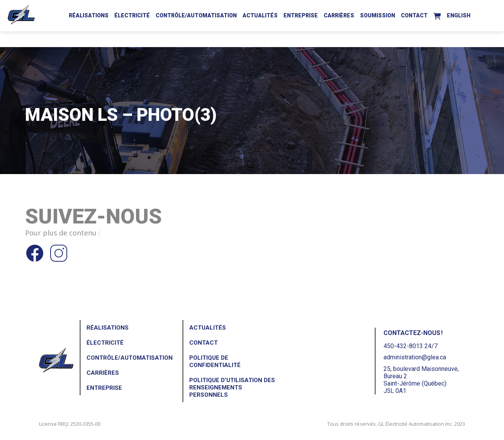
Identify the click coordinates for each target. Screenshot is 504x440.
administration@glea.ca (415, 357)
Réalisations (89, 15)
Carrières (339, 15)
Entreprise (301, 15)
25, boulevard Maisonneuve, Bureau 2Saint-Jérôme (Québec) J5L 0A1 (421, 380)
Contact (414, 15)
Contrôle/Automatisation (196, 15)
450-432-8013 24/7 (411, 346)
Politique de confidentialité (215, 361)
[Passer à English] (459, 14)
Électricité (132, 15)
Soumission (378, 15)
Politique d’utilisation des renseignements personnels (232, 388)
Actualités (260, 15)
